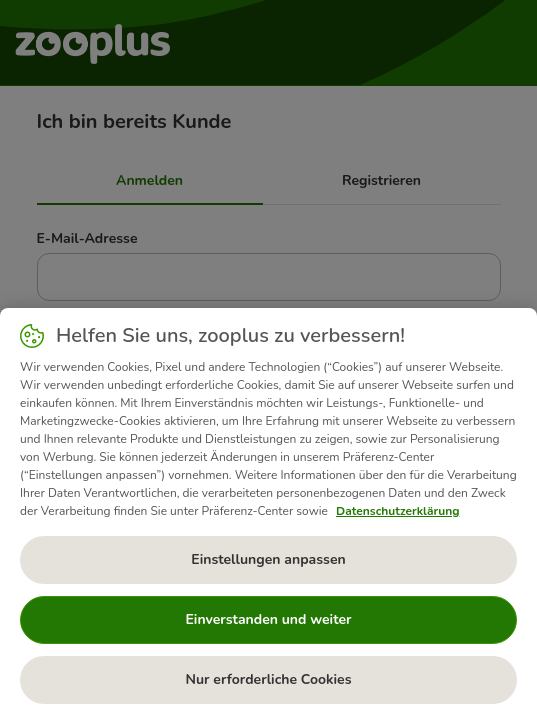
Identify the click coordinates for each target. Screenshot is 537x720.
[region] (268, 514)
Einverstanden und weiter (268, 619)
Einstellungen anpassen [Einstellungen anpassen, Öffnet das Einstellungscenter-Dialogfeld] (268, 559)
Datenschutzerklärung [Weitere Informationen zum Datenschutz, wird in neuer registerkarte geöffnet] (397, 511)
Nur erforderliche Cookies (268, 679)
